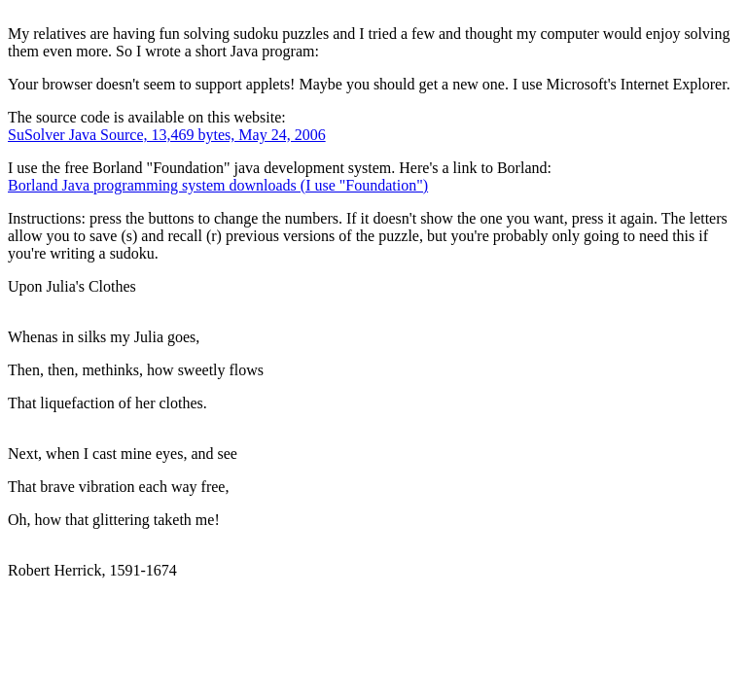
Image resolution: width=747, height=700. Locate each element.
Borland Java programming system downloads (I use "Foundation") (218, 185)
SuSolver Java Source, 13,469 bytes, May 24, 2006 (167, 135)
